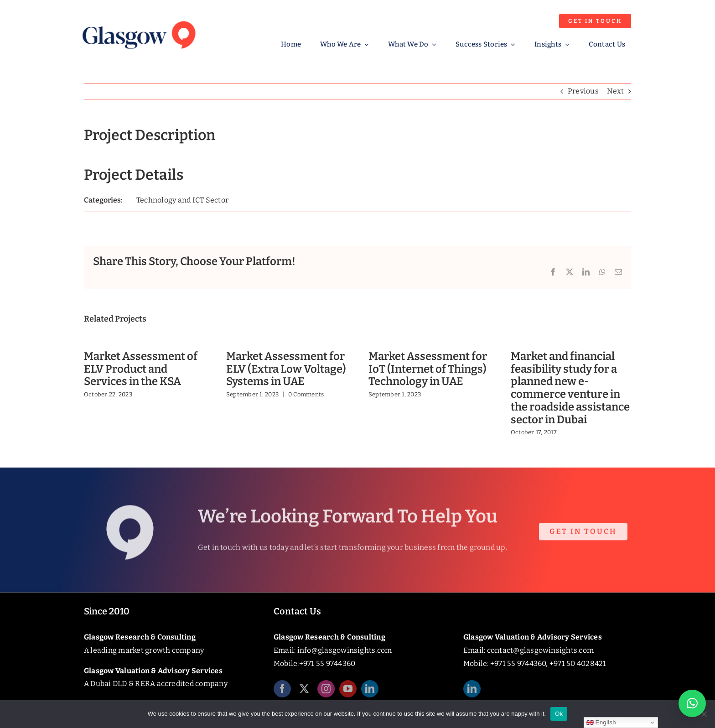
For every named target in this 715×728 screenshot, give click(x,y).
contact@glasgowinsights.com (540, 650)
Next (615, 91)
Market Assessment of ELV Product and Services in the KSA (141, 369)
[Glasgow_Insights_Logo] (138, 19)
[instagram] (326, 692)
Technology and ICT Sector (182, 200)
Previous (583, 91)
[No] (704, 714)
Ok (559, 714)
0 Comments (306, 394)
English (601, 723)
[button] (692, 703)
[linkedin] (370, 692)
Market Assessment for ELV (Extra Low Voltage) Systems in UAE (286, 369)
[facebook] (282, 692)
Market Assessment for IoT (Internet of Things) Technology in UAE (428, 369)
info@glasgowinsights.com (345, 650)
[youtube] (348, 692)
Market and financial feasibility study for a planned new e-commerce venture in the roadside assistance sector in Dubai (570, 388)
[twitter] (304, 692)
